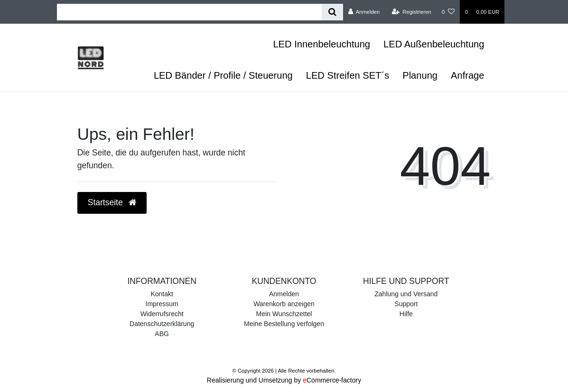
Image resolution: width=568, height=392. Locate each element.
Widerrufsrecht (162, 314)
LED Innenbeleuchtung (321, 44)
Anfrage (467, 75)
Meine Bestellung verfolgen (284, 324)
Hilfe (406, 314)
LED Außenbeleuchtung (434, 44)
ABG (162, 334)
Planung (420, 75)
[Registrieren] (412, 12)
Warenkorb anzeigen (284, 304)
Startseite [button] (112, 202)
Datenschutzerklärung (162, 324)
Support (406, 304)
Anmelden (284, 294)
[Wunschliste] (448, 12)
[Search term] (189, 12)
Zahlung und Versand (406, 294)
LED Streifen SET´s (348, 75)
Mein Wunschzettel (284, 314)
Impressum (162, 304)
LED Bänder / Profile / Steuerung (223, 75)
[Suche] (332, 12)
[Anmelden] (364, 12)
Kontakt (162, 294)
